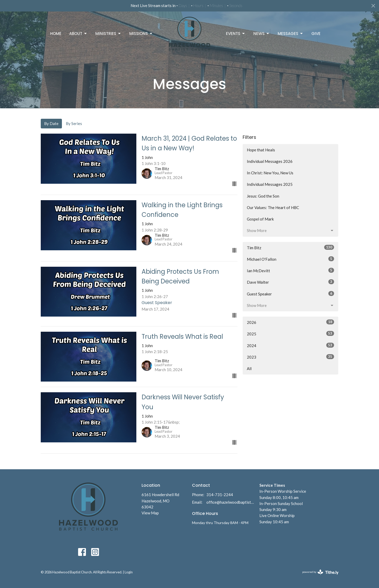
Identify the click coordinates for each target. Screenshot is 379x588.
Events (236, 34)
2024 (291, 345)
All (249, 369)
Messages (291, 34)
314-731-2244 (220, 495)
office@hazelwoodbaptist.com (230, 502)
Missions (141, 34)
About (78, 34)
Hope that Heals (261, 150)
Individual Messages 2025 (270, 184)
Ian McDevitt (291, 270)
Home (56, 34)
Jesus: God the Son (263, 196)
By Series (74, 123)
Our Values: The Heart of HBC (273, 207)
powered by (320, 572)
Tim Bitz (291, 247)
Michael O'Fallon (291, 259)
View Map (150, 513)
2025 (291, 334)
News (262, 34)
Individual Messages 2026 (270, 161)
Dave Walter (291, 282)
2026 (291, 322)
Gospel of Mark (260, 219)
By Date (51, 123)
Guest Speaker (291, 294)
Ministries (108, 34)
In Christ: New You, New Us (270, 173)
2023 (291, 357)
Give (316, 34)
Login (129, 572)
